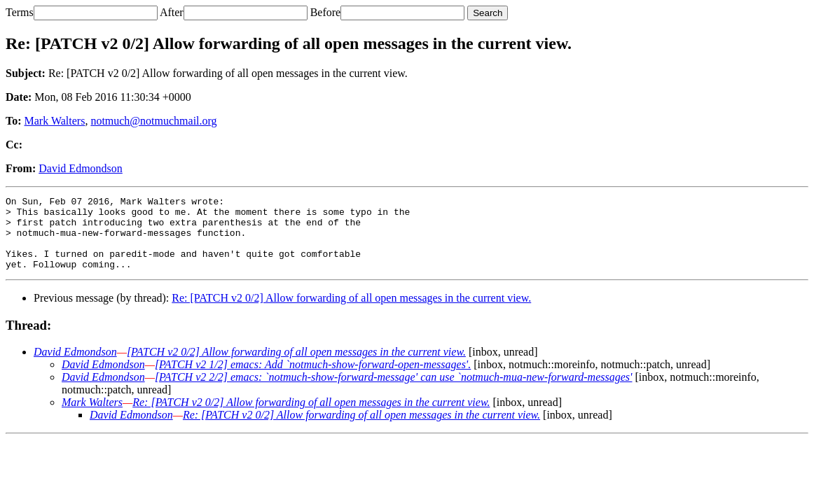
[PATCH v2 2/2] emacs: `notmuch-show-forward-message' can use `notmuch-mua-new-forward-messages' (394, 392)
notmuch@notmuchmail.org (153, 121)
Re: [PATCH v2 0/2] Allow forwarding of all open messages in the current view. (351, 313)
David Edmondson (81, 168)
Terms (20, 12)
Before (326, 12)
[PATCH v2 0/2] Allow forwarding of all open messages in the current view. (296, 366)
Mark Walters (55, 121)
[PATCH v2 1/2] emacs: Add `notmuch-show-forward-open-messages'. (313, 379)
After (172, 12)
